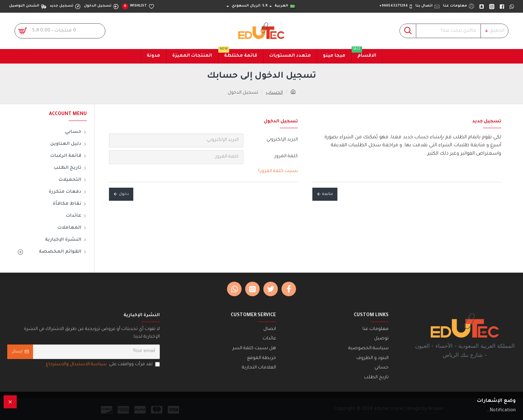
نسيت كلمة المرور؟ (278, 171)
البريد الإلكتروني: (282, 140)
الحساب (274, 93)
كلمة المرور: (286, 156)
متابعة (328, 194)
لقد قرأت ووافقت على (102, 365)
